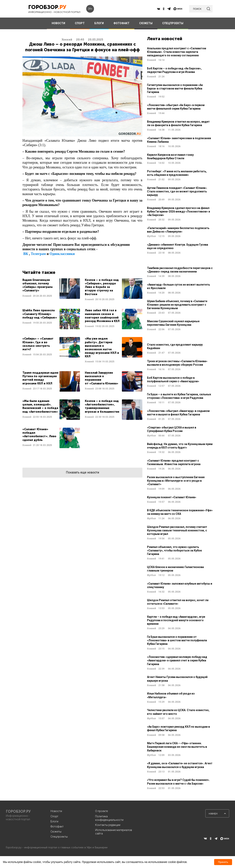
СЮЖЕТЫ (146, 23)
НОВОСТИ (58, 23)
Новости (56, 811)
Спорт (54, 816)
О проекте (102, 811)
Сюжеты (56, 832)
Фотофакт (57, 826)
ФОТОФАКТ (121, 23)
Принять (223, 862)
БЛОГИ (99, 23)
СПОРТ (80, 23)
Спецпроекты (59, 837)
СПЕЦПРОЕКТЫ (173, 23)
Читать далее (51, 290)
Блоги (54, 821)
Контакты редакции (108, 825)
